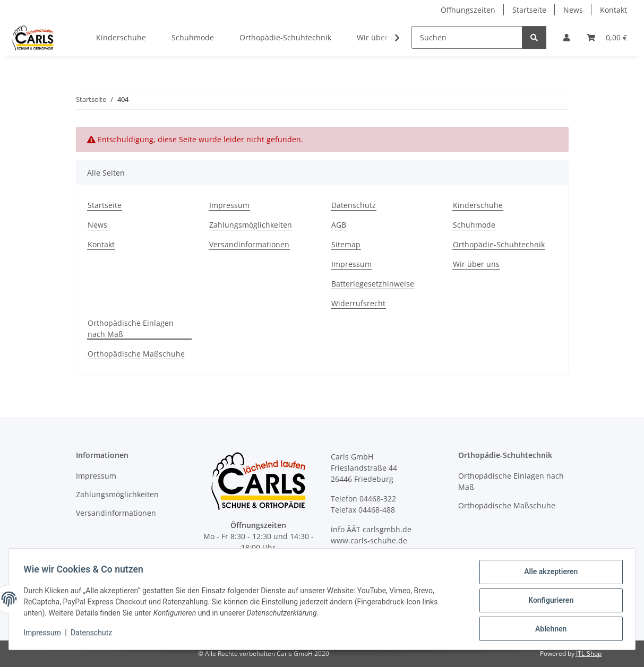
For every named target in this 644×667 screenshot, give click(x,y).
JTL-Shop (589, 653)
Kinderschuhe (121, 37)
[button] (566, 37)
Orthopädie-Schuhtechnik (285, 37)
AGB (339, 225)
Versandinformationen (249, 244)
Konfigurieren (548, 602)
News (573, 10)
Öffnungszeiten (468, 10)
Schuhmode (193, 37)
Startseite (529, 10)
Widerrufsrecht (358, 303)
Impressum (45, 634)
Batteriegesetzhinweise (373, 284)
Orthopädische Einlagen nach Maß (131, 328)
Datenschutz (94, 634)
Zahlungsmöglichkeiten (251, 225)
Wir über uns (476, 264)
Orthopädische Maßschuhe (136, 354)
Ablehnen (548, 629)
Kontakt (613, 10)
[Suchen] (467, 37)
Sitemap (346, 244)
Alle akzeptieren (548, 574)
